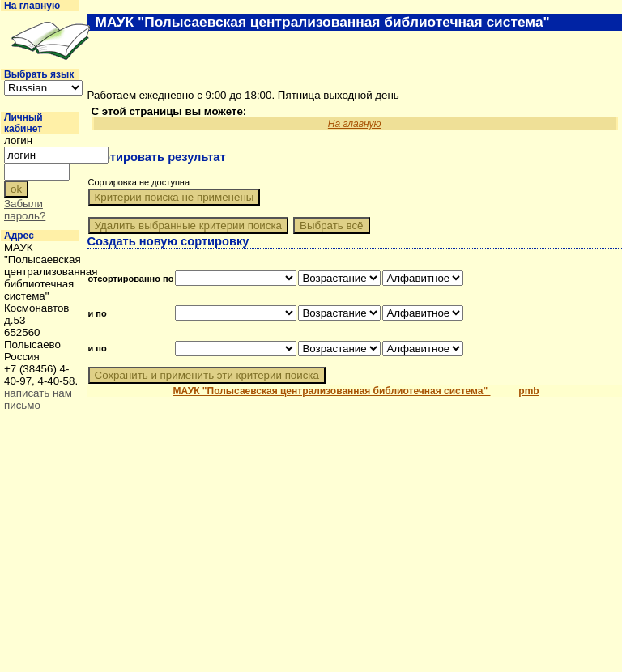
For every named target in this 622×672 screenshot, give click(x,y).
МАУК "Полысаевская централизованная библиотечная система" (332, 391)
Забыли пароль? (25, 210)
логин (18, 140)
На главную (32, 6)
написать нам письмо (38, 399)
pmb (528, 391)
